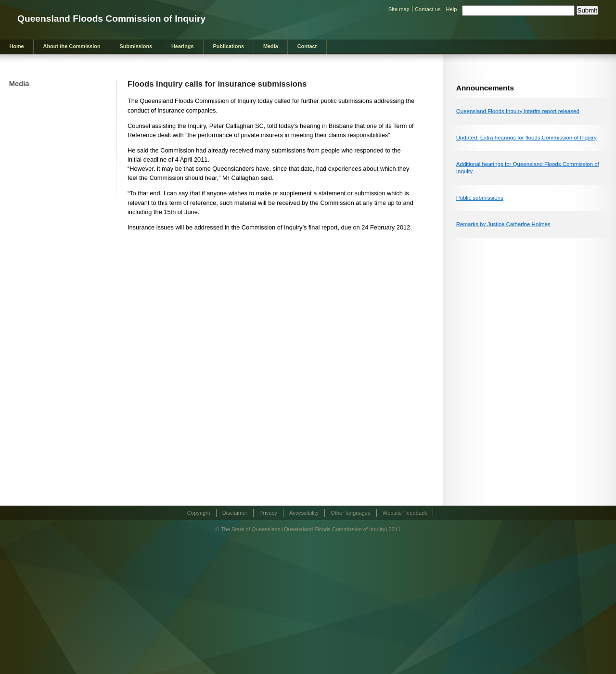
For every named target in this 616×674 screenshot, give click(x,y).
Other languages (351, 513)
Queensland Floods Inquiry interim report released (518, 111)
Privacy (268, 513)
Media (271, 46)
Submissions (136, 46)
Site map (399, 9)
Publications (228, 46)
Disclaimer (235, 513)
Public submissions (480, 198)
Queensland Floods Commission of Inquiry (111, 19)
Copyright (199, 513)
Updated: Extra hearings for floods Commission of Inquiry (526, 138)
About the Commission (72, 46)
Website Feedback (405, 513)
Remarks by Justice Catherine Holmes (503, 224)
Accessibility (304, 513)
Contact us (428, 9)
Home (16, 46)
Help (451, 9)
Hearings (183, 46)
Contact (307, 46)
